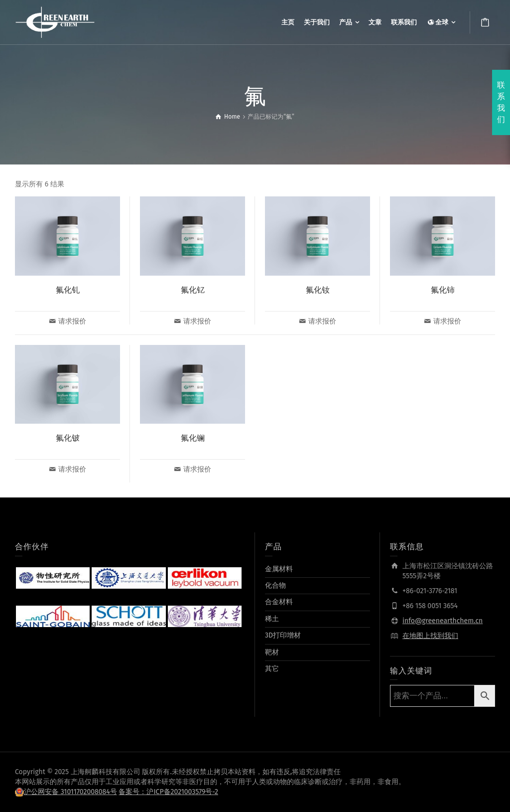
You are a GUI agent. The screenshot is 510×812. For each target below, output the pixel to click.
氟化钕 (318, 290)
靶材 (272, 652)
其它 (272, 669)
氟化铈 (443, 290)
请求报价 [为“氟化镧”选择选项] (197, 469)
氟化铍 (68, 438)
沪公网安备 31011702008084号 (70, 792)
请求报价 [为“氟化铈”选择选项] (447, 321)
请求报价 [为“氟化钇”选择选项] (197, 321)
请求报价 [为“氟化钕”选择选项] (322, 321)
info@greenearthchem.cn (443, 621)
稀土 (272, 619)
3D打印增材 (283, 635)
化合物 (275, 585)
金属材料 (279, 569)
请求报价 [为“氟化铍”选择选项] (72, 469)
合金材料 (279, 602)
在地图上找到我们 (430, 636)
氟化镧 (193, 438)
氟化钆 (68, 290)
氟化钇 (193, 290)
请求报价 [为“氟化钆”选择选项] (72, 321)
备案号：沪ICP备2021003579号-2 (168, 792)
